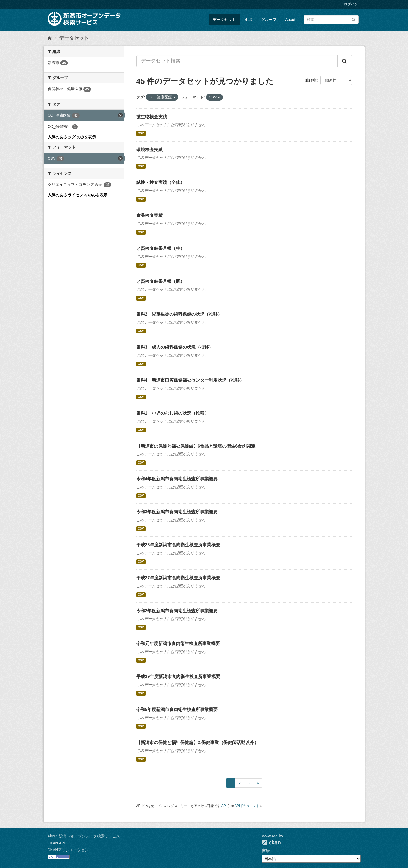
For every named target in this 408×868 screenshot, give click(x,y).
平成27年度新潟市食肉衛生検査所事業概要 (178, 578)
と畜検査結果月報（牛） (160, 248)
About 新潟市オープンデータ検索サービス (84, 836)
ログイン (351, 4)
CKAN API (56, 843)
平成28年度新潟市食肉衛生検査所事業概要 (178, 545)
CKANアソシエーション (68, 850)
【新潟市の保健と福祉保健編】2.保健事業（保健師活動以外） (197, 742)
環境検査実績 (149, 150)
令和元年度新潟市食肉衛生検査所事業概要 (178, 644)
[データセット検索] (331, 20)
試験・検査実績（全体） (160, 182)
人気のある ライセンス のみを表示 (78, 195)
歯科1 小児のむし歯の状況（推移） (173, 413)
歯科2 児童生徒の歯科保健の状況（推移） (179, 314)
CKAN (271, 842)
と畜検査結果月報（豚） (160, 281)
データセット (224, 20)
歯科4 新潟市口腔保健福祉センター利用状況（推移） (190, 380)
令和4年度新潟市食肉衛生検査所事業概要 (177, 479)
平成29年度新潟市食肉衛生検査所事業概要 (178, 677)
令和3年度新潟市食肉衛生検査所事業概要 (177, 512)
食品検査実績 (149, 215)
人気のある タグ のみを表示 (72, 137)
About (290, 20)
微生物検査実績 (152, 117)
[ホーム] (50, 38)
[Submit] (353, 19)
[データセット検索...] (237, 61)
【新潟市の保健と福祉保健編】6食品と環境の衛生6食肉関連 (196, 446)
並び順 (311, 80)
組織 (248, 20)
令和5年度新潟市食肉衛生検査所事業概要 (177, 709)
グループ (269, 20)
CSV (141, 133)
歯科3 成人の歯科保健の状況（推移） (175, 347)
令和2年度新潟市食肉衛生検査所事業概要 (177, 611)
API (224, 806)
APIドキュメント (247, 806)
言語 (266, 851)
